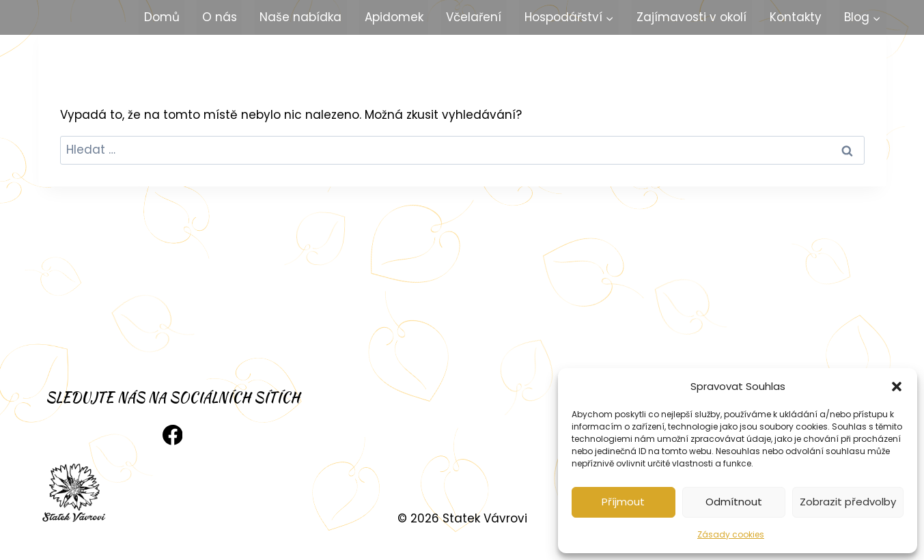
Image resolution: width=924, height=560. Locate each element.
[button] (897, 387)
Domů (162, 17)
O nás (220, 17)
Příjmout (623, 502)
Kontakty (796, 17)
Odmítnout (734, 502)
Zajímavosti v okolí (691, 17)
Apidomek (394, 17)
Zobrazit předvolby (848, 502)
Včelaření (474, 17)
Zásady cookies (731, 534)
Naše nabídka (300, 17)
